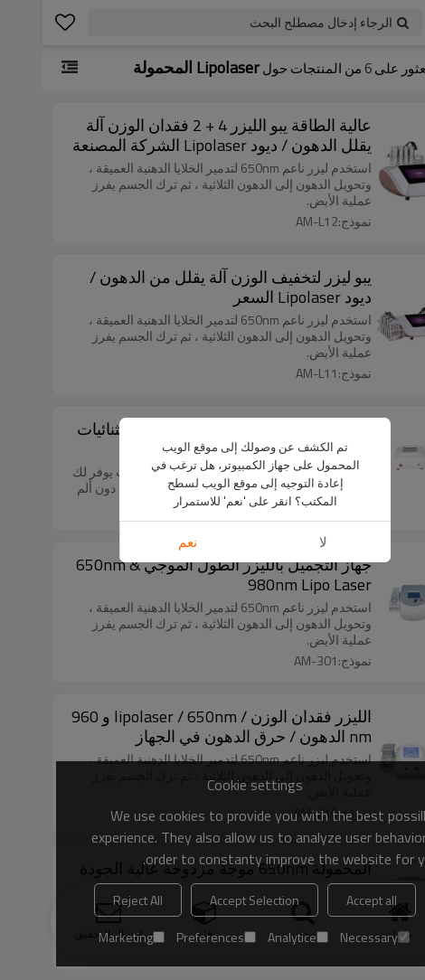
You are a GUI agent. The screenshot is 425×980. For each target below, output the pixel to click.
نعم (145, 315)
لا (281, 315)
